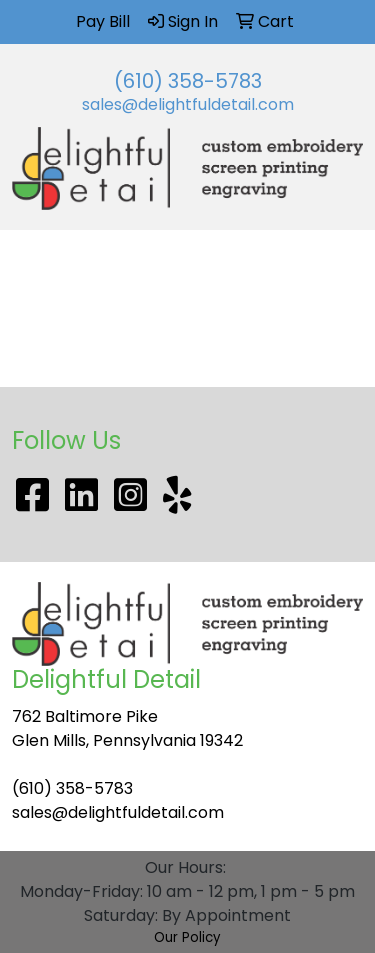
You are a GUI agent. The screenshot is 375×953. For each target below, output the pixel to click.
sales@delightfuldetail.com (188, 104)
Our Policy (187, 937)
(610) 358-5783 (188, 81)
